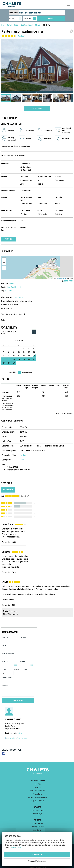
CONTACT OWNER (37, 108)
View (22, 460)
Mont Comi (19, 297)
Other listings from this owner (17, 738)
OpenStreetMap (61, 278)
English (34, 801)
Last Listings (38, 830)
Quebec (11, 283)
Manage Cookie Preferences (38, 797)
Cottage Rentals (38, 823)
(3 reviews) (21, 36)
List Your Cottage (38, 810)
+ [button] (4, 259)
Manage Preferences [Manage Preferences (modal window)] (37, 861)
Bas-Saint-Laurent (14, 287)
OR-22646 (47, 25)
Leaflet (52, 278)
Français (41, 801)
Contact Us (38, 787)
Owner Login (38, 814)
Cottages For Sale (38, 827)
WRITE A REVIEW (8, 490)
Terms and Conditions (38, 791)
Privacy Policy (38, 794)
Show (20, 733)
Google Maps (68, 281)
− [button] (4, 263)
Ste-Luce (8, 291)
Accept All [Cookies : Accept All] (37, 855)
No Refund (24, 455)
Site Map (38, 784)
